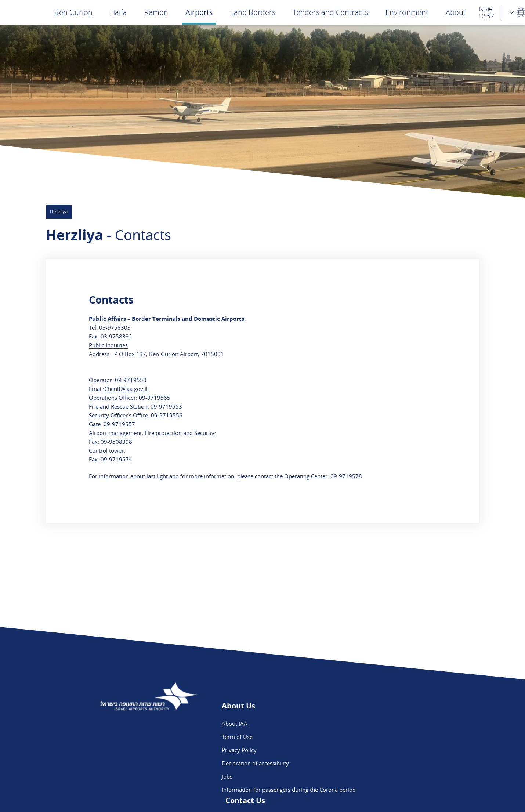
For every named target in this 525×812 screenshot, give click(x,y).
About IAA (235, 724)
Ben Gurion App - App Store (362, 763)
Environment (407, 12)
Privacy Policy (239, 750)
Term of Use (237, 737)
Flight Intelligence (349, 737)
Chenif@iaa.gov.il (126, 389)
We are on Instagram (353, 750)
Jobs (227, 776)
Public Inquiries (108, 345)
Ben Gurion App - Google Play (365, 776)
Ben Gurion (73, 12)
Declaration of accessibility (255, 763)
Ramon (156, 12)
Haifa (118, 12)
